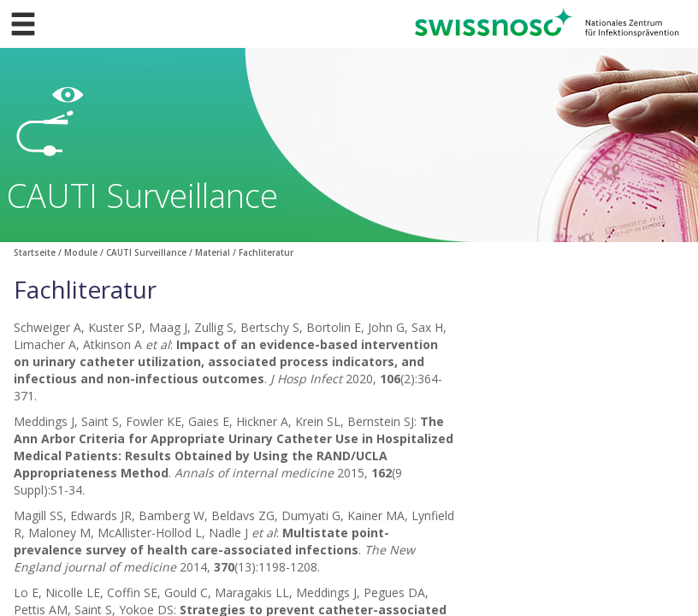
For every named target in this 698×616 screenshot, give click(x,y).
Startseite (35, 252)
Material (213, 252)
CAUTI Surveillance (146, 252)
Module (81, 252)
